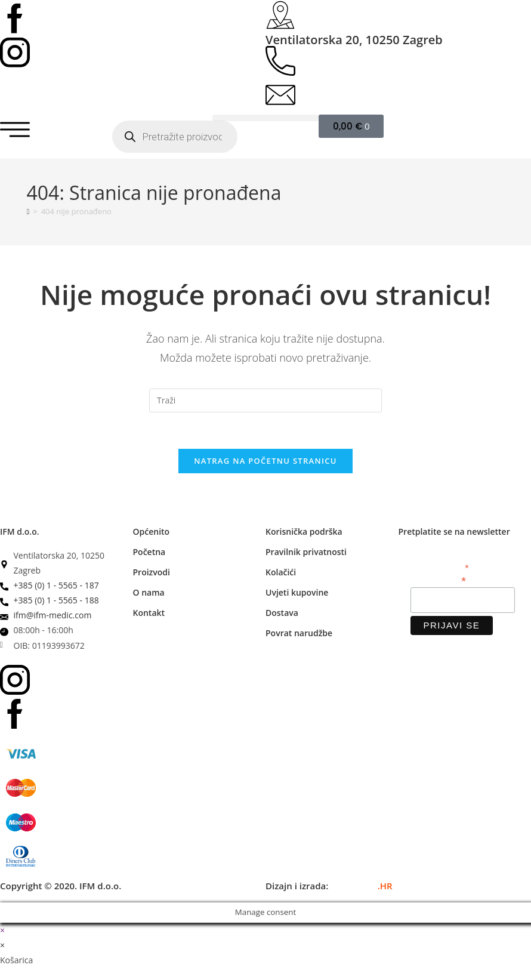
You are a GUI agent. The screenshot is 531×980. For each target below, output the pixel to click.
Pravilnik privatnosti (306, 552)
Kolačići (281, 572)
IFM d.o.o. (20, 531)
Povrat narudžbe (299, 633)
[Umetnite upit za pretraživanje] (265, 400)
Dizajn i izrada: (329, 886)
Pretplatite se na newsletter (454, 531)
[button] (265, 118)
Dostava (282, 613)
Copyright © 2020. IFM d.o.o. (61, 886)
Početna (149, 552)
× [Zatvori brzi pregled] (2, 930)
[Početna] (28, 211)
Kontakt (149, 613)
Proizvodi (152, 572)
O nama (149, 592)
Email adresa (439, 580)
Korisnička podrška (304, 531)
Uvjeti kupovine (297, 592)
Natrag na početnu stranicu (265, 461)
